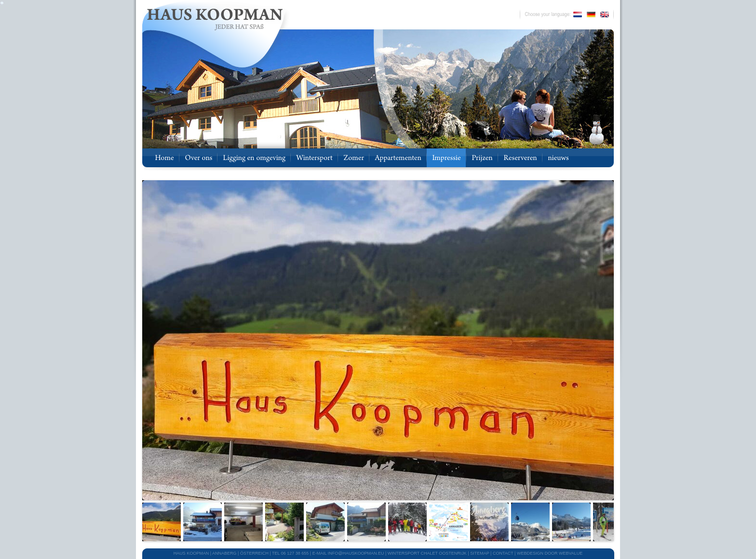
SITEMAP (479, 553)
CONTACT (503, 553)
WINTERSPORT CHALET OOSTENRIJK (427, 553)
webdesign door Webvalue (550, 553)
